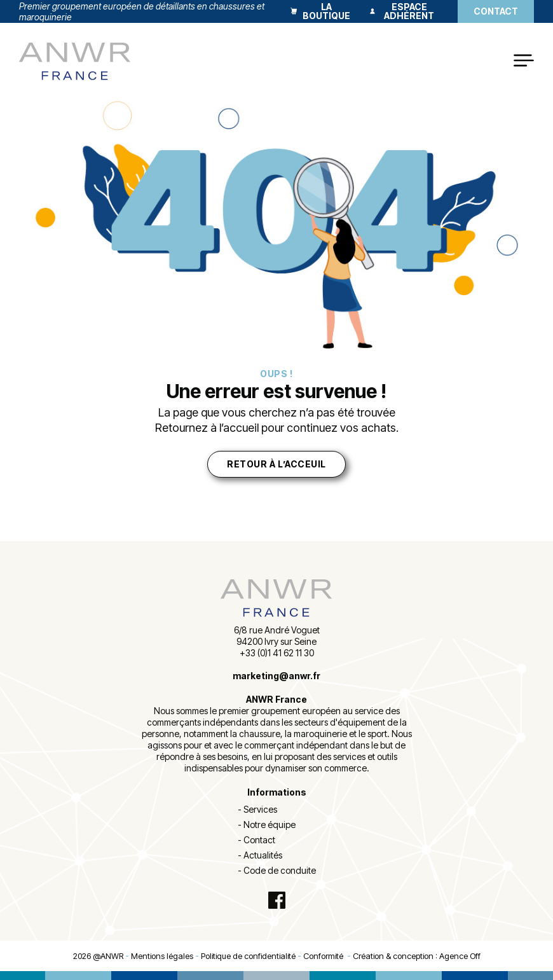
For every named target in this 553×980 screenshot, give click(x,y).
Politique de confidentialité (248, 956)
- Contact (256, 840)
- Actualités (260, 855)
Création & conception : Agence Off (417, 956)
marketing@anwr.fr (276, 676)
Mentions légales (162, 956)
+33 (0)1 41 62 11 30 (277, 653)
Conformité (325, 956)
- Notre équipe (267, 825)
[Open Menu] (524, 61)
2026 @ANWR (98, 956)
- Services (257, 809)
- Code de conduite (277, 870)
